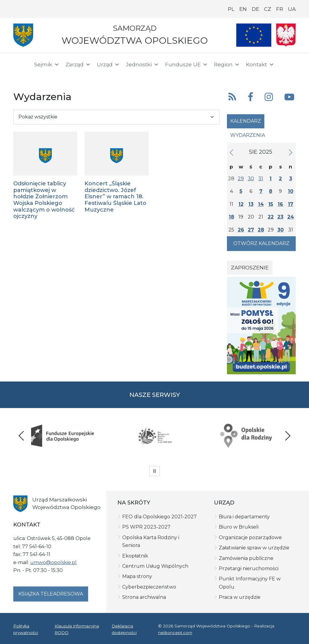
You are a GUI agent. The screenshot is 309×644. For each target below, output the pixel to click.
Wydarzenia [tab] (248, 135)
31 (261, 179)
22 (271, 217)
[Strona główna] (20, 65)
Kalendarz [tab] (246, 121)
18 (231, 217)
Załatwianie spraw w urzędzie (254, 548)
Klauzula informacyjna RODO (77, 629)
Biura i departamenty (244, 517)
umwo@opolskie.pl (53, 562)
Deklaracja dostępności (124, 629)
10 (291, 191)
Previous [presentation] (21, 436)
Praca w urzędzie (240, 597)
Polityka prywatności (26, 629)
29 (241, 179)
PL (231, 9)
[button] (281, 65)
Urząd (108, 64)
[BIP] (21, 76)
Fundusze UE (186, 64)
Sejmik (47, 64)
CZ (268, 9)
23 (280, 217)
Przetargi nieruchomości (249, 569)
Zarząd (78, 64)
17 (291, 204)
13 (251, 204)
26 (241, 230)
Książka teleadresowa (51, 594)
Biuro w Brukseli (239, 527)
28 (261, 230)
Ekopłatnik (135, 556)
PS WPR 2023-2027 (146, 527)
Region (227, 64)
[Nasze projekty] (254, 35)
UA (292, 9)
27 (251, 230)
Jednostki (142, 64)
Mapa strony (137, 576)
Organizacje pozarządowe (250, 537)
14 (261, 204)
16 (280, 204)
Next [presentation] (288, 436)
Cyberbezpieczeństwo (149, 587)
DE (255, 9)
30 (251, 179)
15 (271, 204)
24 (291, 217)
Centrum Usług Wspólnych (155, 566)
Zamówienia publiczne (246, 558)
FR (280, 9)
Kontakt (260, 64)
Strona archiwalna (144, 597)
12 (241, 204)
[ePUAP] (40, 75)
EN (243, 9)
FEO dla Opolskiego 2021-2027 (159, 517)
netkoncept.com (175, 633)
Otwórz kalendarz (261, 243)
